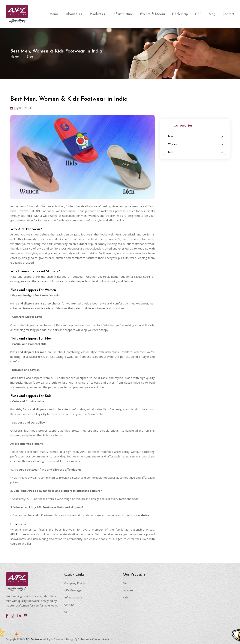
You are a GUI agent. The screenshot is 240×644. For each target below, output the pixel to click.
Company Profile (75, 583)
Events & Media (152, 14)
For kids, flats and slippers (29, 409)
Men (126, 583)
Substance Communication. (95, 639)
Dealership (180, 14)
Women (128, 590)
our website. (142, 515)
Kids (126, 597)
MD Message (73, 590)
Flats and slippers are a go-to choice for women (44, 303)
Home (54, 14)
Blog (212, 14)
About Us (74, 14)
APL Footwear (20, 534)
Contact (228, 14)
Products (98, 14)
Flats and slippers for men (29, 352)
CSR (198, 14)
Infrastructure (123, 14)
